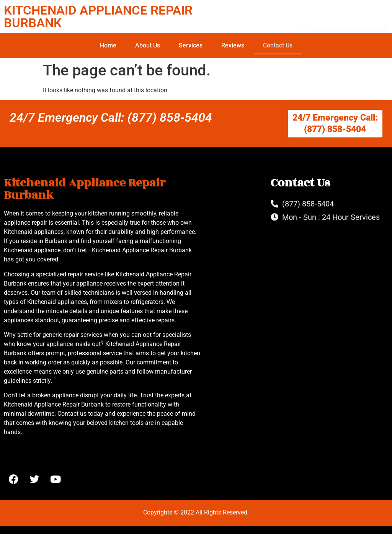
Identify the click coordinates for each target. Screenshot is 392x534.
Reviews (233, 45)
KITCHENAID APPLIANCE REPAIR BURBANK (98, 16)
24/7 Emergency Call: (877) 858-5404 (111, 118)
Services (191, 45)
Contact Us (278, 45)
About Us (148, 45)
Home (108, 45)
